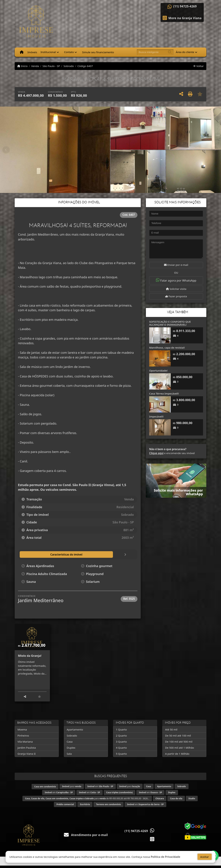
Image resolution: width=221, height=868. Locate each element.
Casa (70, 744)
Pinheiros (23, 738)
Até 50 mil (171, 732)
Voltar (199, 66)
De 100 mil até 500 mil (179, 744)
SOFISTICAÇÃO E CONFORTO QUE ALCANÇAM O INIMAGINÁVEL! (170, 323)
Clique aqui (156, 453)
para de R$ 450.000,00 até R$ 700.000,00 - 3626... (87, 801)
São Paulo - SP (51, 66)
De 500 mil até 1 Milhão (179, 750)
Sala (69, 756)
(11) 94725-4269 (185, 6)
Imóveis (32, 52)
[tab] (38, 554)
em (100, 789)
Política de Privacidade (165, 858)
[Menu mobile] (22, 52)
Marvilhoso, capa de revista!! (167, 348)
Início (22, 66)
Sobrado (69, 66)
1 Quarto (121, 732)
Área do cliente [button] (185, 52)
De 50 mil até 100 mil (178, 738)
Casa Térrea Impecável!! (164, 393)
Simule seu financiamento (98, 52)
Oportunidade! (158, 371)
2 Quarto (121, 738)
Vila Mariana (25, 744)
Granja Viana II (27, 756)
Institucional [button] (48, 52)
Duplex (71, 750)
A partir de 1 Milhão (177, 756)
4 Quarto (121, 750)
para (72, 789)
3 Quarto (121, 744)
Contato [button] (69, 52)
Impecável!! (156, 416)
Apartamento (75, 732)
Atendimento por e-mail (86, 838)
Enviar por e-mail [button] (176, 265)
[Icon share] (182, 18)
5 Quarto (121, 756)
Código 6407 (85, 66)
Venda (35, 66)
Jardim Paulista (27, 750)
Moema (22, 732)
